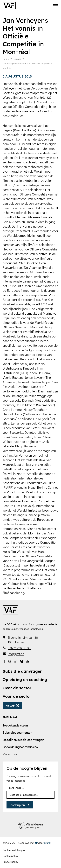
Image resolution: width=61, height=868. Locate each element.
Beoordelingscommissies (20, 747)
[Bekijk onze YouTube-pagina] (28, 661)
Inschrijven (17, 805)
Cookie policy (10, 856)
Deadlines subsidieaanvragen (23, 740)
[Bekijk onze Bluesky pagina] (22, 661)
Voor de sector (17, 696)
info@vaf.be (16, 654)
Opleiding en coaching (25, 680)
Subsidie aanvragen (23, 671)
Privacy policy (10, 862)
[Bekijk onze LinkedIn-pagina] (16, 661)
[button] (55, 6)
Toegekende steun (15, 725)
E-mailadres (15, 788)
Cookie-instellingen (14, 850)
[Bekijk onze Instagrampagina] (10, 661)
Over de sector (17, 688)
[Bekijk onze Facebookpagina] (4, 661)
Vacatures (10, 754)
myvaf (10, 706)
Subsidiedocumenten (17, 732)
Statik (47, 843)
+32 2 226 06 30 (19, 648)
